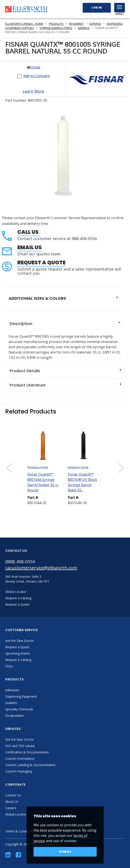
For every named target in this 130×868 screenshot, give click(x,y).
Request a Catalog (18, 660)
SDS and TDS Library (20, 746)
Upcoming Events (18, 653)
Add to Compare (37, 76)
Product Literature (65, 385)
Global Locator (16, 814)
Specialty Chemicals (19, 709)
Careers (11, 808)
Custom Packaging (19, 771)
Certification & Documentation (27, 752)
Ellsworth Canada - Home (24, 24)
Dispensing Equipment (21, 696)
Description (65, 324)
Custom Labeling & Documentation (30, 765)
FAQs (9, 666)
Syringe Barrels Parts (56, 28)
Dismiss (65, 852)
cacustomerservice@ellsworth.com (41, 568)
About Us (12, 802)
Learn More (33, 91)
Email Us (29, 247)
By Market (77, 24)
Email (34, 67)
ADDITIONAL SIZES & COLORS (63, 298)
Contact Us (13, 795)
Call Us (28, 232)
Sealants (11, 703)
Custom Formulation (20, 759)
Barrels (84, 28)
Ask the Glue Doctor (20, 641)
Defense (95, 24)
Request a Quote (41, 263)
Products (56, 24)
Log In (97, 8)
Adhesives (12, 690)
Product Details (65, 371)
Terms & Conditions (20, 831)
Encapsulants (15, 716)
